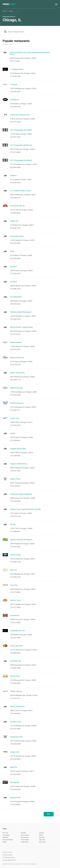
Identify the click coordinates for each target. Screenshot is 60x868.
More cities (42, 842)
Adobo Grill (14, 221)
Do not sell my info (9, 860)
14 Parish (14, 84)
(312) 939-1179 (15, 380)
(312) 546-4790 (15, 577)
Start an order (54, 55)
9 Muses (13, 175)
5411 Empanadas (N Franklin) (21, 130)
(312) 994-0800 (15, 683)
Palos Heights (25, 840)
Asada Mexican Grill (17, 631)
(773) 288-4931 (15, 532)
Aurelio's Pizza (16, 722)
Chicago (42, 833)
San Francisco (25, 835)
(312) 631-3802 (15, 638)
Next (49, 814)
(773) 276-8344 (15, 152)
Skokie (5, 842)
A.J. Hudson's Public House (20, 191)
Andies (13, 433)
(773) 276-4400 (15, 395)
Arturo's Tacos (16, 600)
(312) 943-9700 (15, 107)
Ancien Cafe (15, 418)
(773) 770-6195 (15, 516)
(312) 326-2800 (15, 243)
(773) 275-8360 (15, 592)
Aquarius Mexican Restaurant (21, 540)
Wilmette (5, 837)
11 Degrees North (17, 69)
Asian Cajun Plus (16, 646)
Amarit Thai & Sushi (17, 373)
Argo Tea (13, 570)
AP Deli (13, 524)
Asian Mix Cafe (16, 661)
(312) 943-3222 (15, 304)
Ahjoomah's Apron (17, 236)
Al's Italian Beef (16, 297)
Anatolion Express (17, 403)
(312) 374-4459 (15, 729)
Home (5, 11)
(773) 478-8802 (15, 805)
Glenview (42, 837)
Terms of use (7, 852)
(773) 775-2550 (15, 122)
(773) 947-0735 (15, 425)
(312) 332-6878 (15, 258)
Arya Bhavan (15, 615)
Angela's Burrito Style (18, 449)
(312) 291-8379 (15, 92)
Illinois (11, 11)
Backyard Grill (15, 797)
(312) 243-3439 (15, 774)
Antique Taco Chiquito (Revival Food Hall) (25, 509)
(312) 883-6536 (15, 653)
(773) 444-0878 (15, 744)
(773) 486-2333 (15, 289)
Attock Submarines (17, 706)
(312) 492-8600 (15, 759)
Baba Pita (14, 767)
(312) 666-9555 (15, 319)
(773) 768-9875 (15, 714)
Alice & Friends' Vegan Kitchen (22, 327)
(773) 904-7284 (15, 76)
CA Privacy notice (9, 858)
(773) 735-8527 (15, 486)
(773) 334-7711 (15, 698)
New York (5, 833)
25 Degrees (14, 100)
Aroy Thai (14, 585)
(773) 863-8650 (15, 213)
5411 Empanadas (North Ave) (21, 145)
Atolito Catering (16, 691)
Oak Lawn (42, 840)
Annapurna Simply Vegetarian (21, 494)
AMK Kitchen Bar (16, 388)
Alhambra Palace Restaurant (21, 312)
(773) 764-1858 (15, 501)
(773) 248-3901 (15, 456)
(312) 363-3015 (15, 349)
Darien (41, 835)
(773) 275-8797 (15, 334)
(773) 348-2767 (15, 198)
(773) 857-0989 (15, 668)
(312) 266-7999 (15, 228)
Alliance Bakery (16, 342)
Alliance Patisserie (17, 358)
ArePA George (15, 555)
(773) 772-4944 (15, 607)
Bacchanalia (15, 782)
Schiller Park (25, 842)
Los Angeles (6, 835)
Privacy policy (7, 855)
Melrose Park (25, 837)
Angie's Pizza (15, 479)
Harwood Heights (8, 840)
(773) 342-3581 (15, 547)
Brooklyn (23, 833)
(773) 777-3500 (15, 61)
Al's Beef (13, 266)
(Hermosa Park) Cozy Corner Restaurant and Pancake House (30, 53)
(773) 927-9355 (15, 471)
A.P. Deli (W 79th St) (17, 206)
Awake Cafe (15, 752)
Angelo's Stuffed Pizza (19, 464)
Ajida (12, 251)
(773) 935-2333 (15, 274)
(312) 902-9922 (15, 183)
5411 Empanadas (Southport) (21, 160)
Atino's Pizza (15, 676)
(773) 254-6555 (15, 789)
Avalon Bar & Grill (16, 737)
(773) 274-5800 (15, 623)
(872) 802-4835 (15, 167)
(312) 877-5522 (15, 137)
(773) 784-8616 (15, 440)
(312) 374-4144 (15, 365)
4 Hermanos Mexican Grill (20, 115)
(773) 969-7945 (15, 562)
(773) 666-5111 (15, 410)
